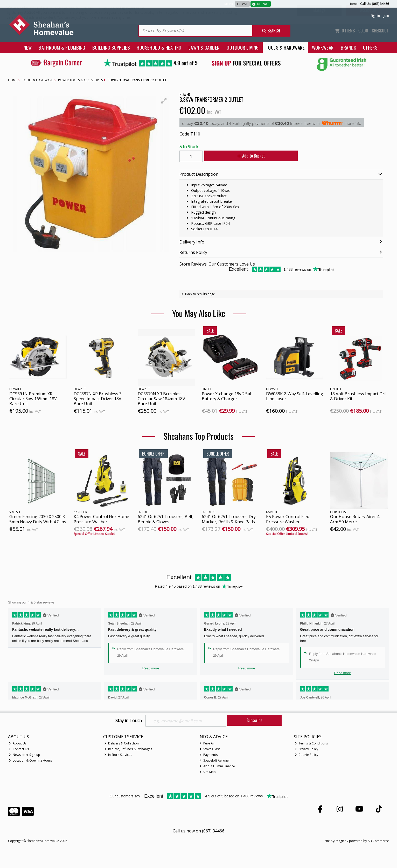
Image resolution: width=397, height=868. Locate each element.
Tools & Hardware (285, 47)
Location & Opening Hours (30, 760)
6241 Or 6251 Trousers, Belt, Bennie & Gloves (166, 519)
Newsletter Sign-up (25, 755)
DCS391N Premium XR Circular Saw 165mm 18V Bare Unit (33, 399)
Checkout (380, 31)
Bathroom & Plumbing (62, 47)
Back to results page (200, 294)
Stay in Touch (129, 721)
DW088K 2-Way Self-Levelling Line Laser (295, 396)
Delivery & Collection (121, 743)
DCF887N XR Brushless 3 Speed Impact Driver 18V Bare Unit (98, 399)
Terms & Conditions (311, 743)
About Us (18, 743)
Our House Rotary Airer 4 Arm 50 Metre (355, 519)
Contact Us (19, 749)
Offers (370, 47)
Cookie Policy (307, 755)
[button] (164, 101)
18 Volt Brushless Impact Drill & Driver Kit (359, 396)
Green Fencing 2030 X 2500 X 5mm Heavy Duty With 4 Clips (38, 519)
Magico (341, 841)
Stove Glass (210, 749)
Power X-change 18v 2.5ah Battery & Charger (227, 396)
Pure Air (207, 743)
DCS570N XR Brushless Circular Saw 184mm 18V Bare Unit (161, 399)
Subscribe (254, 720)
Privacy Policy (307, 749)
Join (386, 16)
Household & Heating (159, 47)
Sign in (375, 16)
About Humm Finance (217, 766)
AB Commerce (378, 841)
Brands (348, 47)
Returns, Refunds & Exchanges (128, 749)
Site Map (208, 772)
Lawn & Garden (204, 47)
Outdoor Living (243, 47)
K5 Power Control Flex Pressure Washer (287, 519)
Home (353, 4)
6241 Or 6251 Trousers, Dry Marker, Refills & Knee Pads (229, 519)
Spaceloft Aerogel (214, 760)
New (28, 47)
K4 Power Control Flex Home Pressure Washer (101, 519)
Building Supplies (111, 47)
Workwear (323, 47)
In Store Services (118, 755)
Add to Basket (251, 156)
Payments (208, 755)
